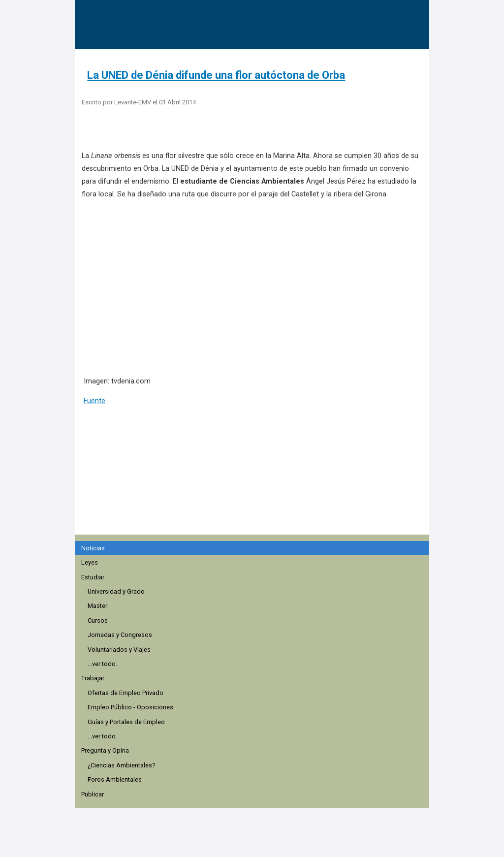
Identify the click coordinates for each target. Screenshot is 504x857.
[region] (255, 476)
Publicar (93, 794)
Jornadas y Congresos (120, 635)
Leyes (90, 562)
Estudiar (93, 577)
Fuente (94, 401)
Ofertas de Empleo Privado (126, 693)
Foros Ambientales (115, 779)
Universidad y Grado (116, 591)
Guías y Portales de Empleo (126, 722)
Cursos (98, 620)
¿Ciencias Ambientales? (121, 765)
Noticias (93, 548)
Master (97, 606)
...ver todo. (102, 664)
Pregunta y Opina (105, 750)
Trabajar (93, 678)
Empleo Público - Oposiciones (130, 707)
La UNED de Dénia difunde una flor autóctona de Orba (216, 75)
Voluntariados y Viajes (119, 650)
